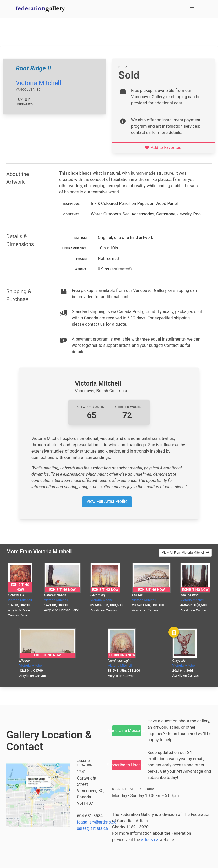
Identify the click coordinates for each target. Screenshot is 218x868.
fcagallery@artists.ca (97, 822)
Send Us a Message (127, 730)
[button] (192, 9)
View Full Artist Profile (107, 501)
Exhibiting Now (20, 587)
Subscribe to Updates (127, 765)
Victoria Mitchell (38, 83)
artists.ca (150, 840)
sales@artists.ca (92, 828)
